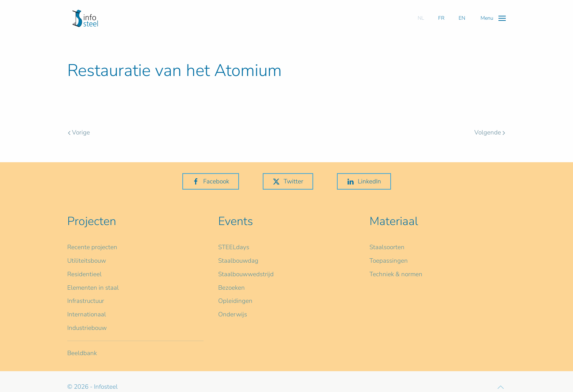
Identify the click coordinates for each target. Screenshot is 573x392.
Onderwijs (233, 314)
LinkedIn (364, 181)
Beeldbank (82, 353)
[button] (493, 18)
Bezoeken (232, 288)
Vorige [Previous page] (79, 132)
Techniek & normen (396, 274)
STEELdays (234, 247)
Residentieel (84, 274)
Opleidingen (235, 301)
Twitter (288, 181)
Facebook (211, 181)
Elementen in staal (93, 288)
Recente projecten (92, 247)
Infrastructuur (86, 301)
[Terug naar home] (85, 18)
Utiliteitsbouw (87, 261)
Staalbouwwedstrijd (246, 274)
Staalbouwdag (238, 261)
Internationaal (87, 314)
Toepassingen (389, 261)
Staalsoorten (387, 247)
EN (462, 18)
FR (441, 18)
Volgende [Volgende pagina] (490, 132)
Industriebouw (87, 328)
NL (421, 18)
